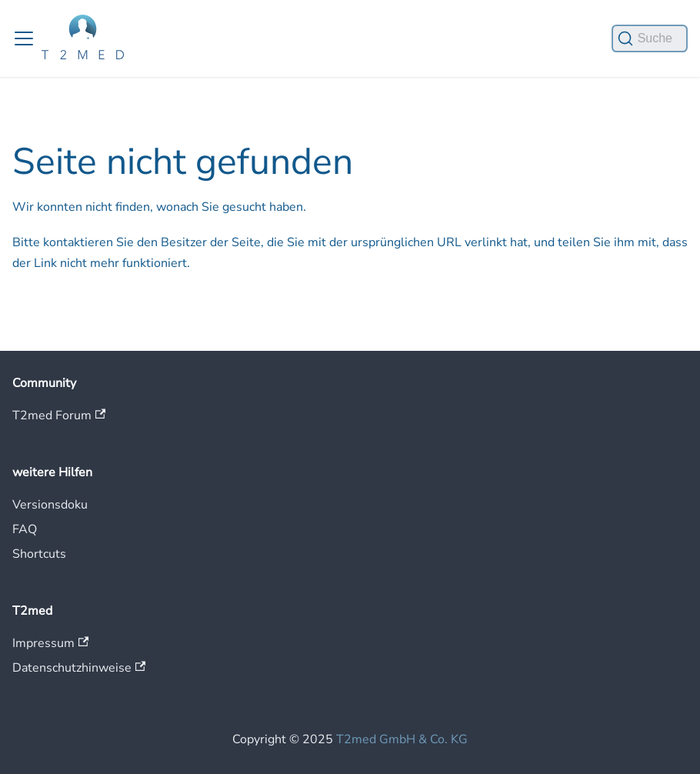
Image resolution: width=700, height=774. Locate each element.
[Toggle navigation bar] (24, 38)
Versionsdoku (50, 505)
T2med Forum (59, 415)
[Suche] (650, 38)
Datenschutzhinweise (79, 668)
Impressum (50, 643)
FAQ (25, 529)
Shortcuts (39, 554)
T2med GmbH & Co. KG (402, 739)
